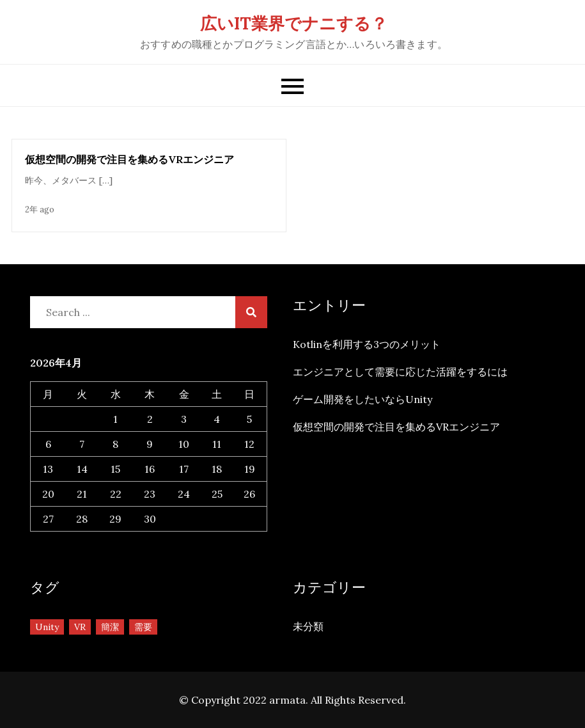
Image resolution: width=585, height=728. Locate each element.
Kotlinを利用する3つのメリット (367, 344)
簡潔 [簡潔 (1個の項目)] (110, 627)
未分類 (308, 626)
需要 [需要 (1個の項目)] (143, 627)
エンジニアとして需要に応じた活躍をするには (400, 372)
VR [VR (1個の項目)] (80, 627)
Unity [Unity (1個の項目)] (47, 627)
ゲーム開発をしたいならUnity (363, 399)
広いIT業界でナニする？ (294, 23)
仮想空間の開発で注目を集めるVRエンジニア (129, 159)
